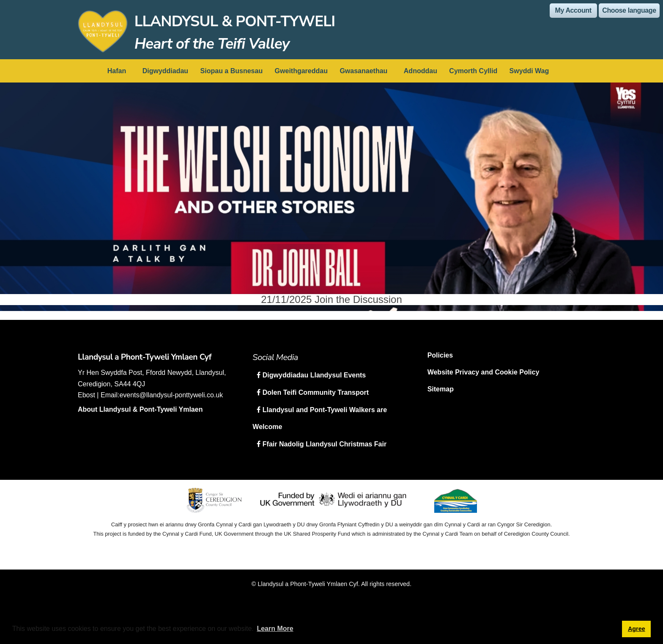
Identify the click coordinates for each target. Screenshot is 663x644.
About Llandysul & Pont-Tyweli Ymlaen (140, 409)
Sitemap (441, 389)
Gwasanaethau (363, 71)
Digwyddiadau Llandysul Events (313, 375)
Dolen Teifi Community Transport (315, 392)
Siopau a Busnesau (232, 71)
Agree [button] (637, 629)
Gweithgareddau (301, 71)
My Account (573, 10)
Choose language (629, 10)
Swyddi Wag (529, 71)
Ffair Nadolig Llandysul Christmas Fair (323, 444)
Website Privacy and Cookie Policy (484, 372)
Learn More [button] (275, 629)
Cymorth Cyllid (473, 71)
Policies (440, 355)
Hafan (117, 71)
